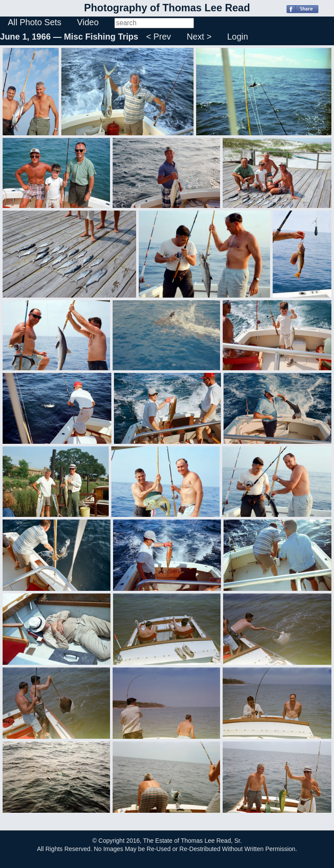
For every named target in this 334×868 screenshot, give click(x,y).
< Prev (159, 37)
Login (237, 37)
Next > (199, 37)
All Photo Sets (35, 22)
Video (88, 22)
